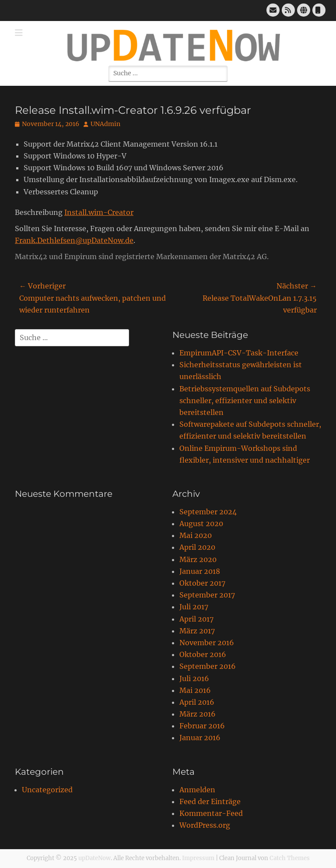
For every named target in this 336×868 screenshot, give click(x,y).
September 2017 (207, 595)
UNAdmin (105, 124)
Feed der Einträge (210, 801)
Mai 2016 (195, 690)
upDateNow (94, 858)
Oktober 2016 (203, 654)
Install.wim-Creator (99, 212)
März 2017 (197, 631)
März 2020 (198, 559)
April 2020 (197, 547)
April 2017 (196, 619)
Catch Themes (290, 858)
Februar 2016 (202, 726)
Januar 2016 (200, 738)
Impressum (198, 858)
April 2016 (197, 702)
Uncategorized (47, 790)
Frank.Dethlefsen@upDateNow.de (74, 240)
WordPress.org (205, 825)
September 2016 (208, 666)
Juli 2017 (194, 607)
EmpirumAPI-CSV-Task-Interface (239, 353)
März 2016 (198, 714)
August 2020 (201, 524)
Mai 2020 (196, 535)
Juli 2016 (194, 678)
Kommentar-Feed (211, 813)
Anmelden (197, 790)
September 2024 (208, 512)
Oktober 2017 (202, 583)
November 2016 (207, 643)
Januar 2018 (200, 571)
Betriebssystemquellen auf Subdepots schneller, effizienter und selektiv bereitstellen (245, 401)
